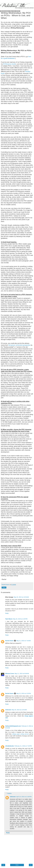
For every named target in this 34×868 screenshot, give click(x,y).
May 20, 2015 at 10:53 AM (21, 597)
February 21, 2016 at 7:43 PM (23, 746)
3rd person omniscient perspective (19, 345)
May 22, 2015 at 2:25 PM (24, 693)
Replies (9, 793)
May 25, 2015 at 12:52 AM (19, 710)
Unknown (8, 710)
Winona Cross (10, 674)
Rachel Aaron (9, 641)
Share (4, 588)
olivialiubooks (10, 746)
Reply (7, 613)
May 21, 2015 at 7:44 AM (23, 641)
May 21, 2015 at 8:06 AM (22, 674)
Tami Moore (9, 619)
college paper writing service (20, 734)
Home (17, 865)
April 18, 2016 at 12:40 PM (24, 797)
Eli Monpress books (10, 64)
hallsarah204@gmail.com (13, 726)
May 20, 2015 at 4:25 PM (20, 619)
